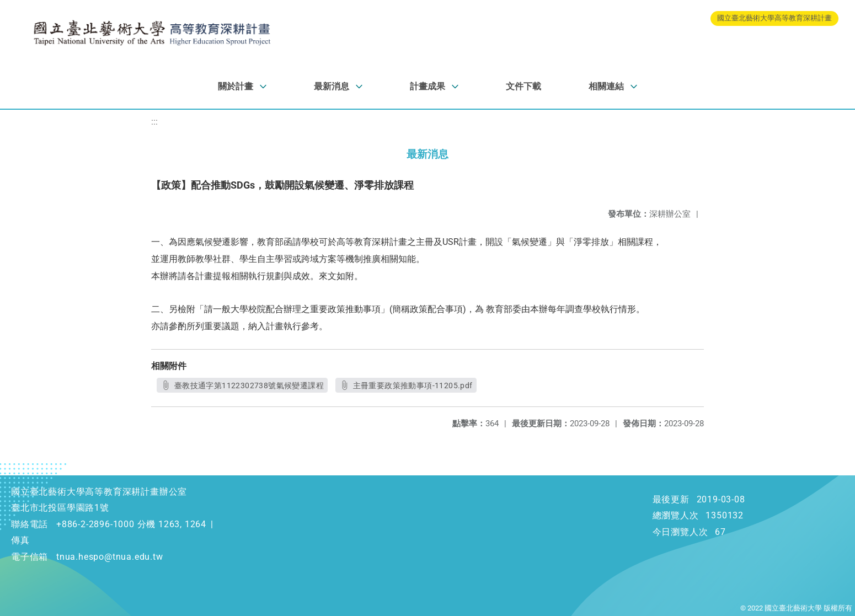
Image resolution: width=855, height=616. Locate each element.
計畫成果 (427, 86)
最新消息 (332, 86)
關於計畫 (236, 86)
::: (154, 122)
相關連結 (606, 86)
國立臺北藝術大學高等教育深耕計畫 (774, 18)
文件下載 (523, 86)
